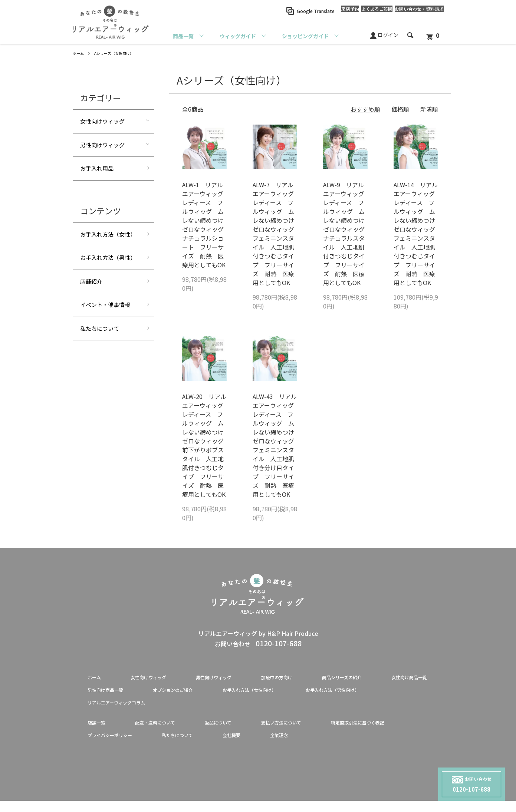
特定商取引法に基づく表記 (123, 745)
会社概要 (361, 745)
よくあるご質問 (364, 11)
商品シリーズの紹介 (387, 679)
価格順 (400, 109)
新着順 (429, 109)
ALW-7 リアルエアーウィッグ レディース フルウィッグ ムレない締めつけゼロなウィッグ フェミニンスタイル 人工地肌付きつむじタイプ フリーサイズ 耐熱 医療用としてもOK (276, 234)
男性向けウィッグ (102, 145)
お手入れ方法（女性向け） (361, 693)
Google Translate (289, 11)
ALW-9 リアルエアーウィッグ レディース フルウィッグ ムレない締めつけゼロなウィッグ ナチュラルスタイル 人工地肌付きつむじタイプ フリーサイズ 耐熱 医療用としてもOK (347, 234)
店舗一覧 (99, 730)
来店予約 (328, 11)
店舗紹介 (91, 281)
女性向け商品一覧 (111, 693)
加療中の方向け (310, 679)
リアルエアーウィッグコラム (227, 708)
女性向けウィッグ (102, 121)
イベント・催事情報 (105, 305)
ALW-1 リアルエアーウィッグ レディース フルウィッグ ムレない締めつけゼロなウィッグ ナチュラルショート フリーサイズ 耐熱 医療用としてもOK (206, 225)
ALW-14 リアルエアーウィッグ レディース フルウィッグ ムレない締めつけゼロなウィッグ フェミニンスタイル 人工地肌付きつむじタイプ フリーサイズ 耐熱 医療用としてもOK (417, 234)
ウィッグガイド (238, 36)
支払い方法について (316, 730)
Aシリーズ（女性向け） (120, 53)
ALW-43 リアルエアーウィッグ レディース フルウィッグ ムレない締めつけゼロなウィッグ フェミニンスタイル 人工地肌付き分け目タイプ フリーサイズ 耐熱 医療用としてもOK (276, 445)
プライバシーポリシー (218, 745)
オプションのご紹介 (269, 693)
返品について (242, 730)
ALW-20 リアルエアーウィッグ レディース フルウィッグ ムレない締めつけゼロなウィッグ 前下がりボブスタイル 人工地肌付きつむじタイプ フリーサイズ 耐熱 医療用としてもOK (206, 445)
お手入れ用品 (97, 168)
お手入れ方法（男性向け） (123, 708)
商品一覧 (183, 36)
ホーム (79, 53)
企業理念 (414, 745)
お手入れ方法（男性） (108, 258)
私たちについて (100, 328)
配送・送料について (168, 730)
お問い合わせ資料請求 (415, 11)
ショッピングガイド (305, 36)
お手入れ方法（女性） (108, 234)
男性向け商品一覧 (188, 693)
